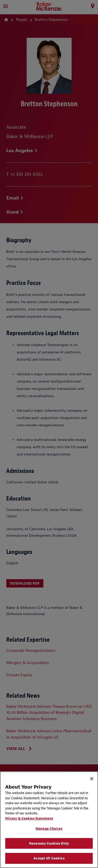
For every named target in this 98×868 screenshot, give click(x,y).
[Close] (92, 779)
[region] (49, 820)
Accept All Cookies (49, 858)
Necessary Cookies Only (49, 843)
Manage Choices (49, 829)
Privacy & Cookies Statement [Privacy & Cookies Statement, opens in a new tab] (29, 818)
